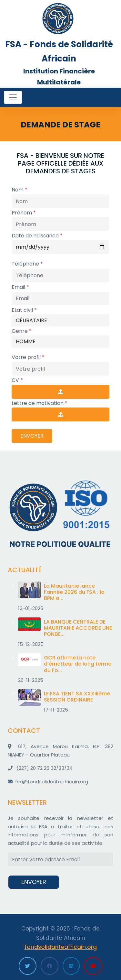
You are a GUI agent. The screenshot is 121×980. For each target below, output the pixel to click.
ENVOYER (32, 436)
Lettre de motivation (40, 403)
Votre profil (28, 357)
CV (17, 380)
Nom (20, 190)
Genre (22, 331)
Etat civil (24, 310)
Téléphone (27, 264)
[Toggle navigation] (13, 97)
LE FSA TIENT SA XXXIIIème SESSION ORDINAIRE (77, 697)
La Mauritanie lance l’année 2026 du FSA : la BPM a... (74, 592)
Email (20, 287)
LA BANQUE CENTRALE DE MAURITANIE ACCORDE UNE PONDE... (78, 628)
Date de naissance (37, 236)
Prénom (24, 213)
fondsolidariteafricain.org (61, 947)
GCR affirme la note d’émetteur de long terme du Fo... (78, 664)
